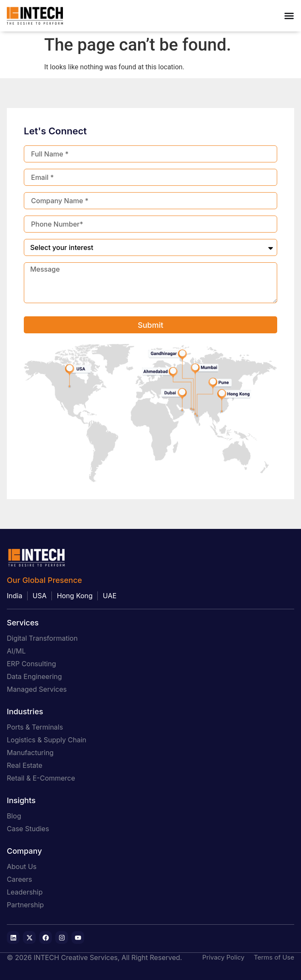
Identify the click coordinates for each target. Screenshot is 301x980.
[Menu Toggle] (289, 16)
